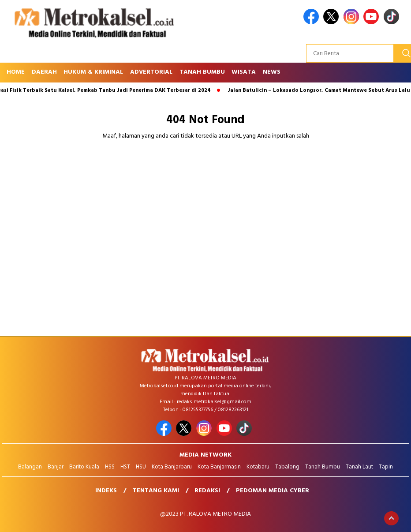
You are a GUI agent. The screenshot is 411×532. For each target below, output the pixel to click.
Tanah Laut (359, 467)
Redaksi (207, 491)
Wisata (244, 72)
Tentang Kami (156, 491)
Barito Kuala (84, 467)
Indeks (106, 491)
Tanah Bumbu (202, 72)
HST (125, 467)
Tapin (386, 467)
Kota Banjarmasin (219, 467)
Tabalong (287, 467)
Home (16, 72)
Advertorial (151, 72)
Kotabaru (258, 467)
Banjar (56, 467)
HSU (141, 467)
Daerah (44, 72)
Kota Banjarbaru (172, 467)
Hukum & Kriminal (93, 72)
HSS (110, 467)
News (272, 72)
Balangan (30, 467)
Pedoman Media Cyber (273, 491)
